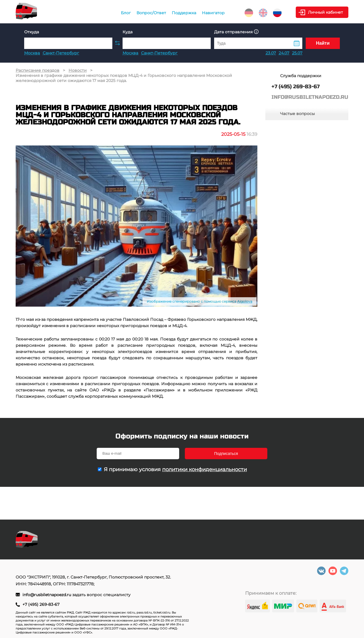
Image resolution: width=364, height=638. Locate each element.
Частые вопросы (297, 114)
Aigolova (245, 301)
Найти (323, 43)
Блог (126, 13)
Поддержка (184, 13)
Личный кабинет (325, 12)
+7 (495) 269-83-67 (41, 604)
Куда (128, 32)
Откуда (32, 32)
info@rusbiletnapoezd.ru (47, 595)
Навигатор (213, 13)
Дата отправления (236, 32)
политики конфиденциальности (204, 469)
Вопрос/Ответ (151, 13)
